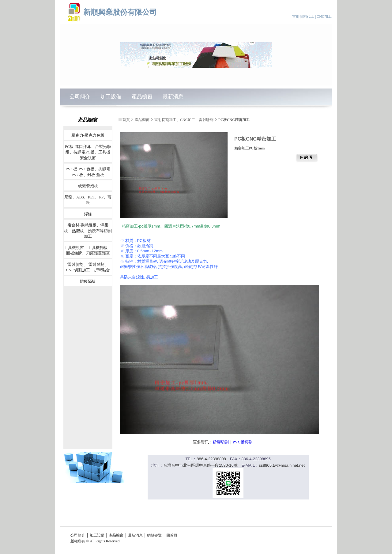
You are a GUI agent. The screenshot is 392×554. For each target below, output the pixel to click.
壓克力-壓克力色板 (88, 135)
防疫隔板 (88, 281)
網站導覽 (154, 535)
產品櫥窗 (142, 97)
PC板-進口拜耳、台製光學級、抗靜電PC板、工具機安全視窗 (88, 152)
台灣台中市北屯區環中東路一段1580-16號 (200, 465)
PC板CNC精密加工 (234, 120)
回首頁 (172, 535)
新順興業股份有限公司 (120, 12)
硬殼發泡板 (88, 186)
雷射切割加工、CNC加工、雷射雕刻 (184, 120)
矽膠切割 (221, 442)
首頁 (126, 120)
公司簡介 (80, 97)
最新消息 (173, 97)
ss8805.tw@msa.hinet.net (282, 465)
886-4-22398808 (211, 459)
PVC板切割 (243, 442)
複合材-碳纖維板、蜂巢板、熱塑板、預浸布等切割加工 (88, 231)
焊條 (88, 214)
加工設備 (111, 97)
